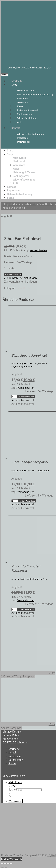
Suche (10, 198)
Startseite (17, 81)
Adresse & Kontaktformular (31, 134)
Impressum (23, 138)
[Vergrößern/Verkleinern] (2, 864)
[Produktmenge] (14, 397)
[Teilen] (8, 864)
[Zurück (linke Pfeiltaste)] (2, 867)
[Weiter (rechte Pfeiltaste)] (5, 867)
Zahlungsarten (25, 114)
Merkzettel (23, 98)
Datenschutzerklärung (19, 194)
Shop (14, 85)
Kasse (20, 106)
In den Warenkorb (13, 274)
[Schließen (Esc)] (12, 864)
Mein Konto (19, 158)
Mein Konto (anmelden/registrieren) (35, 94)
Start (10, 151)
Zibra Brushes (46, 204)
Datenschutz (23, 142)
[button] (20, 278)
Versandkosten (38, 250)
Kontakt (16, 128)
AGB (19, 122)
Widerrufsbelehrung (27, 118)
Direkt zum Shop (26, 91)
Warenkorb (23, 102)
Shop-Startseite (12, 204)
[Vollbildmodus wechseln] (5, 864)
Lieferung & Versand (27, 110)
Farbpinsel (30, 204)
